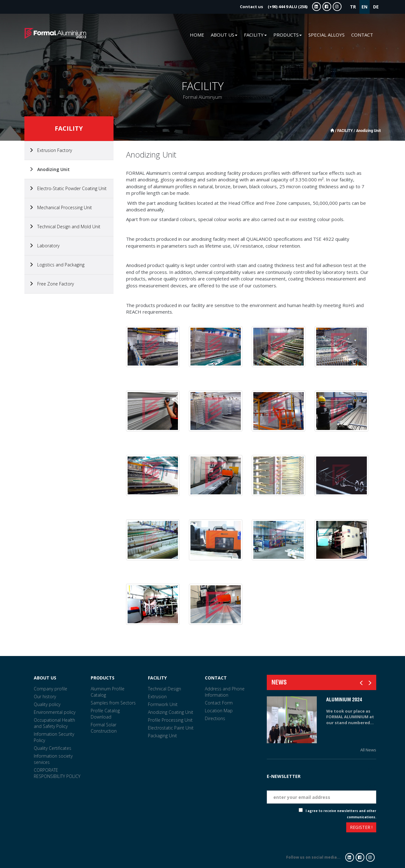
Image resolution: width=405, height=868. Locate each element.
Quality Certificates (53, 748)
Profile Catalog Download (105, 714)
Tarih (370, 768)
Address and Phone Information (225, 692)
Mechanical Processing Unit (61, 207)
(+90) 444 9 (274, 7)
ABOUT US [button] (224, 35)
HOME (197, 35)
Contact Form (219, 703)
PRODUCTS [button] (288, 35)
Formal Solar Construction (104, 728)
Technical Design (165, 689)
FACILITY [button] (255, 35)
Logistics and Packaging (57, 265)
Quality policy (47, 704)
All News (368, 750)
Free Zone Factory (51, 284)
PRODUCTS (103, 678)
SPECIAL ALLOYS (327, 35)
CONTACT (362, 35)
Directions (215, 718)
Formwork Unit (163, 704)
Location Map (219, 711)
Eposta (368, 786)
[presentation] (290, 828)
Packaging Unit (162, 736)
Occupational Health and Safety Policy (54, 723)
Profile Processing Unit (170, 720)
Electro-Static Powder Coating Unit (68, 188)
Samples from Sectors (113, 703)
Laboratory (44, 246)
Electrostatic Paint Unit (171, 728)
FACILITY (157, 678)
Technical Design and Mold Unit (65, 227)
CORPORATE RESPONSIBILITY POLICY (57, 773)
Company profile (51, 689)
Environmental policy (55, 712)
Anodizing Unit (49, 169)
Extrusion (157, 696)
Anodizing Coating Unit (171, 712)
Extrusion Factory (51, 150)
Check (294, 811)
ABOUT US (45, 678)
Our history (45, 696)
